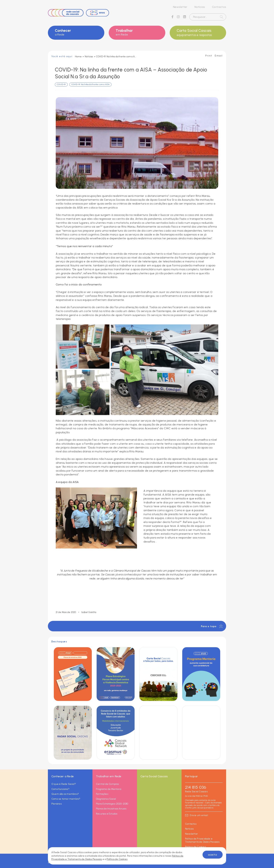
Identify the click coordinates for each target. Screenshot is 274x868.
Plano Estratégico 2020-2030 (112, 804)
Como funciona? (60, 789)
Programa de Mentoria (109, 789)
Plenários (57, 804)
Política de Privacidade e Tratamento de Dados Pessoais (202, 840)
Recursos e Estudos (107, 814)
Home (78, 57)
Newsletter (180, 7)
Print (209, 56)
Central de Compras (107, 784)
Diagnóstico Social (106, 799)
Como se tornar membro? (66, 799)
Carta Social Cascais (198, 33)
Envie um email (199, 815)
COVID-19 (61, 84)
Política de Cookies (195, 847)
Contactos (219, 7)
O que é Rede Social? (64, 784)
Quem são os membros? (65, 794)
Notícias (200, 7)
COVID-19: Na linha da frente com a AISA (91, 84)
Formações (102, 794)
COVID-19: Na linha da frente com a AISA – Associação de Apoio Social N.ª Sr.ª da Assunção (116, 57)
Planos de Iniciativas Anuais (111, 809)
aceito (213, 855)
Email (219, 56)
